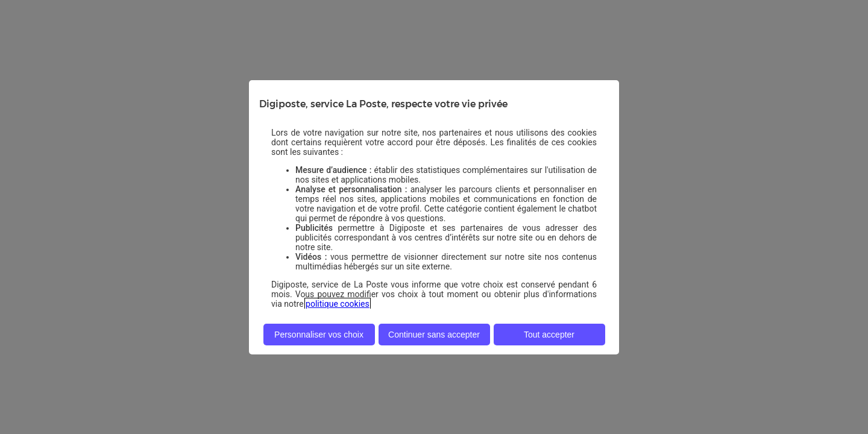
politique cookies (338, 304)
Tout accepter (549, 335)
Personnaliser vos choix (319, 335)
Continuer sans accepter (434, 335)
